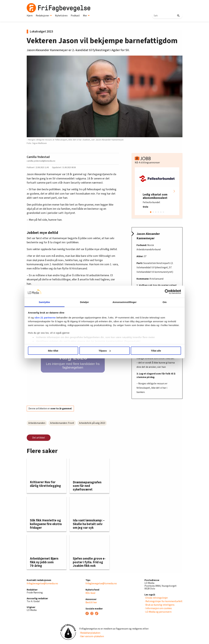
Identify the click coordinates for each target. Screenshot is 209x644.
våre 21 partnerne (54, 318)
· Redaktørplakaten (90, 633)
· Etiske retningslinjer (156, 598)
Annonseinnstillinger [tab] (122, 302)
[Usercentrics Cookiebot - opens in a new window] (159, 292)
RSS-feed (90, 593)
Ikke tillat (59, 351)
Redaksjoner (44, 16)
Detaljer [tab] (87, 302)
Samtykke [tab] (51, 302)
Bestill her (91, 602)
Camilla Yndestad (38, 157)
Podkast (75, 16)
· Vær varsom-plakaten (92, 636)
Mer (86, 16)
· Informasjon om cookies (158, 608)
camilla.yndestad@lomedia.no (41, 161)
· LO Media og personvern (158, 612)
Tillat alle (150, 351)
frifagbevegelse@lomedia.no (42, 584)
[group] (157, 191)
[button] (174, 191)
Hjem (30, 16)
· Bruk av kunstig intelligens (159, 605)
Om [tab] (158, 302)
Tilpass (105, 351)
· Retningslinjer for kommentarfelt (163, 601)
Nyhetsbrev (61, 16)
